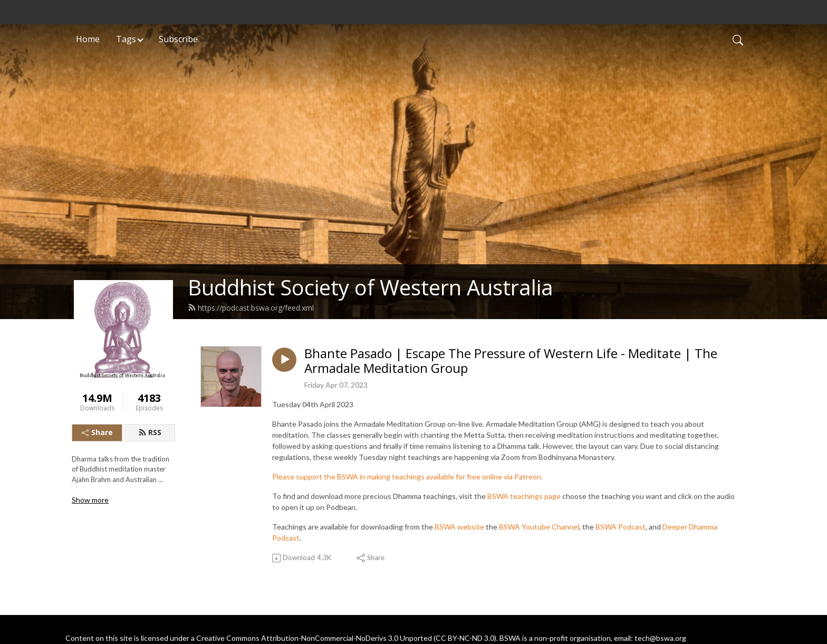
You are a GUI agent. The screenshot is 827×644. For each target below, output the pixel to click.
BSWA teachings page (524, 496)
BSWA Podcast (621, 527)
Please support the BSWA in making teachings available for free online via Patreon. (407, 477)
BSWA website (459, 527)
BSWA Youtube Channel (539, 527)
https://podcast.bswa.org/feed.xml (251, 308)
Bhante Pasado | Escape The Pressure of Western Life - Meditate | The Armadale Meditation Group (511, 361)
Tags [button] (126, 39)
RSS (150, 432)
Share (97, 432)
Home (88, 39)
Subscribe (178, 39)
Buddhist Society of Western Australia (371, 287)
